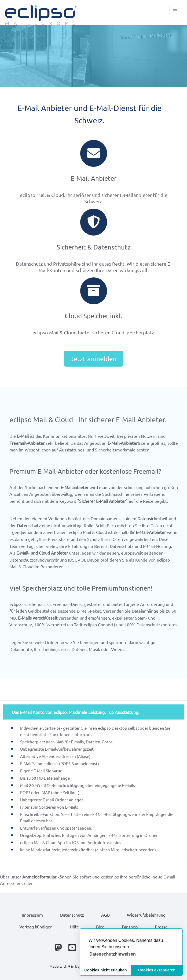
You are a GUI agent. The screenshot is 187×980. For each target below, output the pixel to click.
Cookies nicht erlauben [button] (105, 970)
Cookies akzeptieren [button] (157, 970)
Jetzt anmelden (93, 359)
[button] (113, 954)
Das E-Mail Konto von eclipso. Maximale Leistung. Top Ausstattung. (76, 712)
